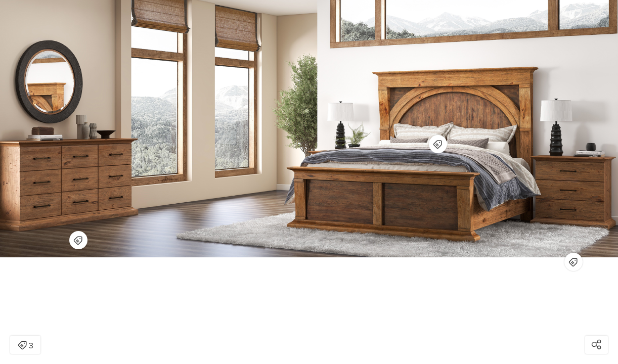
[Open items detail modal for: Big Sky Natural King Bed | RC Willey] (438, 144)
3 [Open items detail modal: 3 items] (26, 346)
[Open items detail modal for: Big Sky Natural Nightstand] (573, 262)
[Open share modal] (597, 345)
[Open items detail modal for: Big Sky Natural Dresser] (78, 240)
